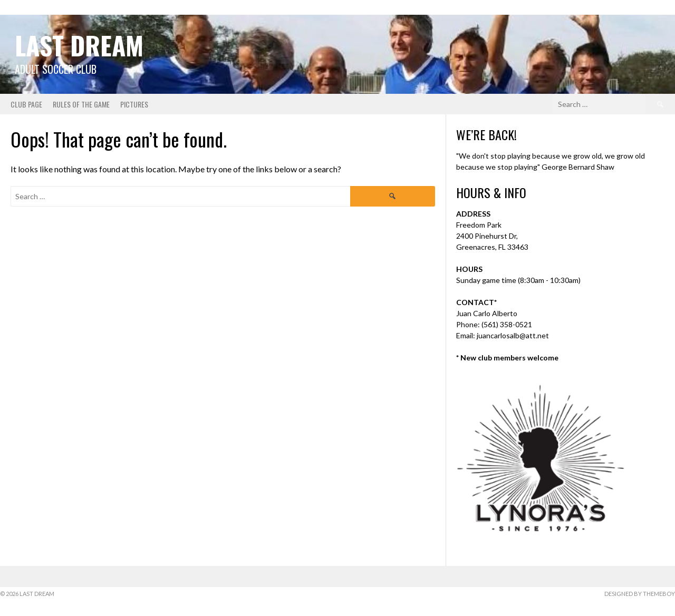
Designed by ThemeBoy (640, 594)
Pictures (134, 104)
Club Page (26, 104)
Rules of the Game (81, 104)
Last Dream (79, 45)
